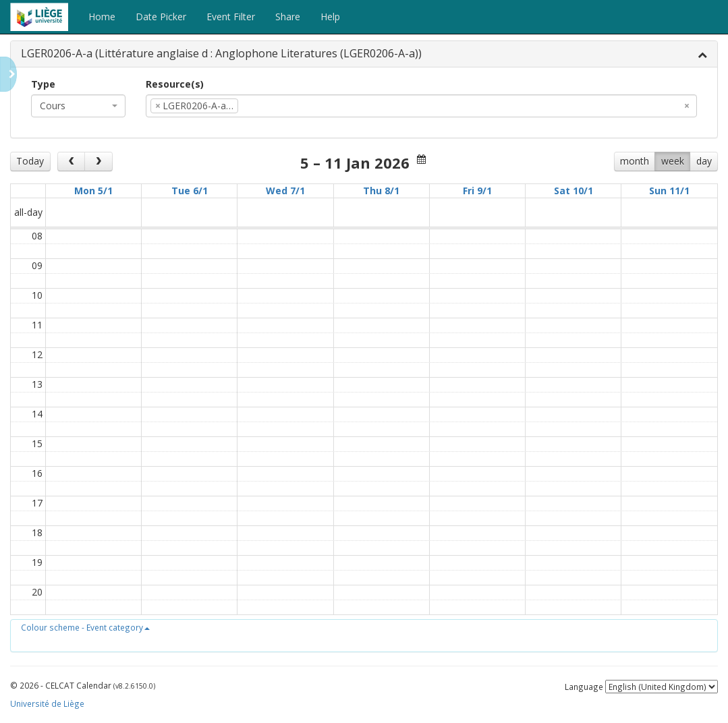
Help (330, 17)
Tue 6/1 (190, 191)
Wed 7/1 (285, 191)
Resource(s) (175, 84)
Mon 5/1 (93, 191)
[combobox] (78, 106)
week (673, 161)
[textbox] (262, 106)
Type (43, 84)
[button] (85, 627)
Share (288, 17)
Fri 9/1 (477, 191)
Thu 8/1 (381, 191)
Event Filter (231, 17)
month (635, 161)
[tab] (364, 54)
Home (102, 17)
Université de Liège (47, 703)
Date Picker (161, 17)
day (704, 161)
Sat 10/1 (573, 191)
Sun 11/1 (669, 191)
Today (30, 161)
